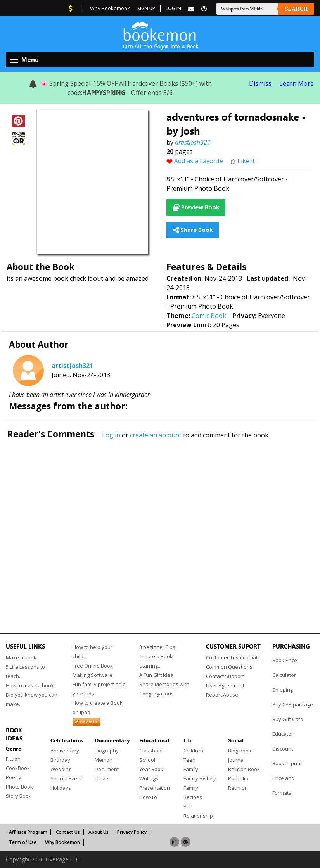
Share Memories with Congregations (164, 689)
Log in (111, 435)
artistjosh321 (193, 142)
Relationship (198, 816)
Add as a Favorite (199, 161)
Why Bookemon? (110, 8)
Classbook (152, 751)
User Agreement (225, 685)
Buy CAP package (293, 704)
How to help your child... (93, 652)
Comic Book (209, 316)
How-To (148, 797)
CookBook (18, 768)
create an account (156, 435)
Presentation (155, 788)
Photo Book (19, 787)
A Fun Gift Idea (156, 675)
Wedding (61, 769)
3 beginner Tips (157, 647)
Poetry (14, 777)
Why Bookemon (62, 842)
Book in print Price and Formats (287, 778)
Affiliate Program (28, 832)
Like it (246, 161)
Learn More (297, 83)
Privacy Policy (132, 832)
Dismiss (260, 83)
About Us (99, 832)
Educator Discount (283, 741)
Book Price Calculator (285, 668)
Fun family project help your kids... (99, 689)
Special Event (66, 778)
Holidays (61, 788)
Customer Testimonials (233, 657)
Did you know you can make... (32, 699)
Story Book (19, 796)
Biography (107, 751)
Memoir (104, 760)
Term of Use (23, 842)
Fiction (13, 759)
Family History (200, 778)
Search (296, 9)
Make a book (21, 657)
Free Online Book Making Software (93, 670)
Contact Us (68, 832)
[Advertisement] (160, 519)
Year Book (151, 769)
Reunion (238, 788)
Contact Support (225, 676)
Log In (173, 8)
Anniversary (65, 751)
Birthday (60, 760)
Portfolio (238, 778)
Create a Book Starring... (156, 661)
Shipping (283, 690)
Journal (236, 760)
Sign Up (146, 8)
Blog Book (240, 751)
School (147, 760)
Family (191, 769)
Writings (149, 778)
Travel (102, 778)
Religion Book (244, 769)
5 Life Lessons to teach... (25, 671)
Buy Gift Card (288, 719)
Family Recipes (193, 792)
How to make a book (30, 685)
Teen (189, 760)
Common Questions (229, 667)
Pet (187, 806)
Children (193, 751)
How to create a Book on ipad (98, 708)
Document (107, 769)
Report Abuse (222, 695)
